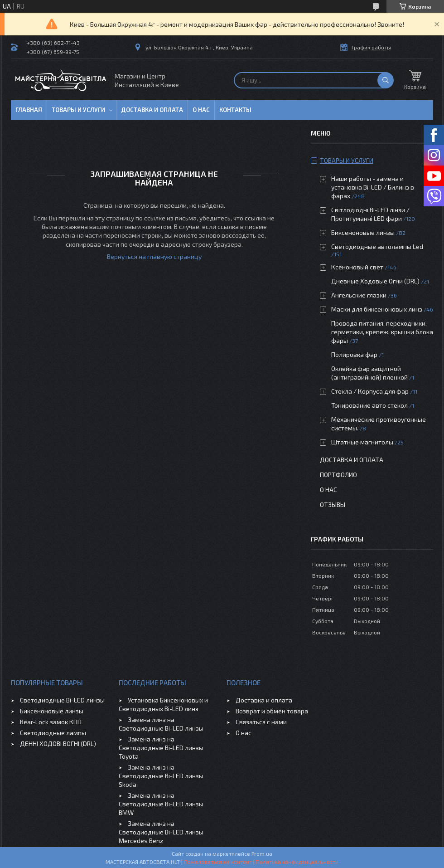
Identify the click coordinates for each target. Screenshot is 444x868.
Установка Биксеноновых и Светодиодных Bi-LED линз (163, 704)
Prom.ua (262, 853)
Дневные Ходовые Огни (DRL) (375, 281)
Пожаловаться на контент (218, 862)
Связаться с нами (261, 722)
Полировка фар (354, 354)
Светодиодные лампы (53, 733)
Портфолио (338, 475)
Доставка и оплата (152, 110)
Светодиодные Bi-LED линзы (62, 700)
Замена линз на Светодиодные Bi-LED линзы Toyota (161, 748)
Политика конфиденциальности (297, 862)
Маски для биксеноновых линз (377, 309)
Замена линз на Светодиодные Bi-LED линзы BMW (161, 804)
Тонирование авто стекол (369, 405)
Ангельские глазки (359, 295)
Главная (29, 110)
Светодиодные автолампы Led (377, 246)
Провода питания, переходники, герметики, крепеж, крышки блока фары (382, 332)
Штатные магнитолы (362, 442)
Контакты (235, 110)
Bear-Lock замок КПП (51, 722)
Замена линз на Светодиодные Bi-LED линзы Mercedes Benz (161, 832)
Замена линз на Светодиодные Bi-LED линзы (161, 724)
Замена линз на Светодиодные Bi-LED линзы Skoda (161, 776)
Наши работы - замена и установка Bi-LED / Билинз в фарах (373, 187)
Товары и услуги (78, 110)
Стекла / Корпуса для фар (370, 391)
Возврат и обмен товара (272, 711)
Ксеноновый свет (357, 267)
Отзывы (333, 505)
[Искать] (386, 80)
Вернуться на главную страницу (154, 256)
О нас (201, 110)
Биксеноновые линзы (364, 232)
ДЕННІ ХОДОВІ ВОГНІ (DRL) (58, 744)
